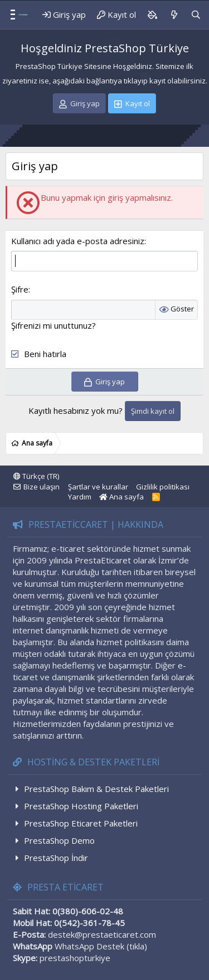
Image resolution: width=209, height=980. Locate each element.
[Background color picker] (152, 15)
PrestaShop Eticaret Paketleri (81, 823)
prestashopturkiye (75, 958)
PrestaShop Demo (59, 840)
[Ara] (196, 15)
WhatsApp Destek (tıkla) (101, 946)
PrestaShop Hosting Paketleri (81, 806)
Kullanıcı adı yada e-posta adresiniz (78, 241)
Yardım (80, 497)
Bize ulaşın (42, 487)
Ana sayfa (121, 497)
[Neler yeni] (174, 15)
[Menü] (9, 15)
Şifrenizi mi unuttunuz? (54, 325)
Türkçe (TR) (36, 476)
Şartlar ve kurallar (98, 487)
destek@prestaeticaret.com (102, 934)
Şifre (20, 289)
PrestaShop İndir (56, 858)
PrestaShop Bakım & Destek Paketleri (96, 789)
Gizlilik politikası (163, 487)
